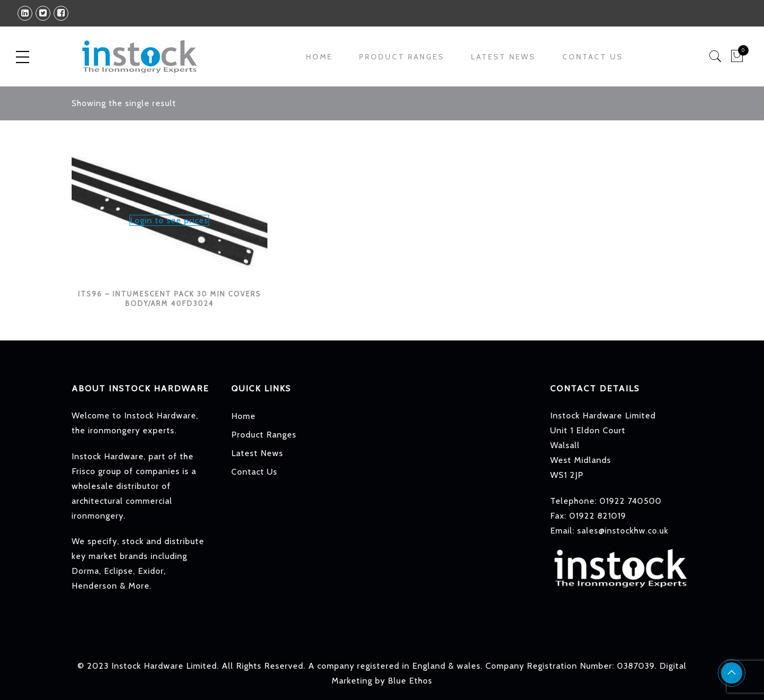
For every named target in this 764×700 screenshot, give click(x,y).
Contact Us (593, 57)
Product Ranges (402, 57)
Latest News (503, 57)
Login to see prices (169, 220)
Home (319, 57)
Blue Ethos (410, 681)
